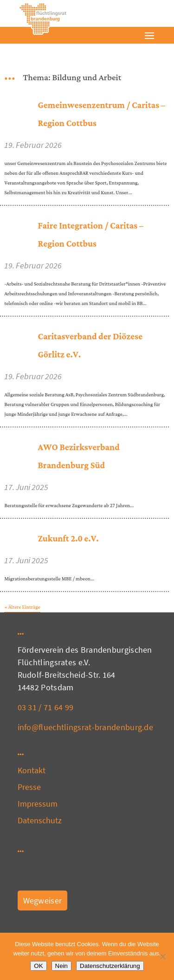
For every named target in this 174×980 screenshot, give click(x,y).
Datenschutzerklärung (110, 966)
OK (38, 966)
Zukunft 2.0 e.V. (68, 539)
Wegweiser (43, 900)
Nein (61, 966)
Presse (29, 787)
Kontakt (32, 770)
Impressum (38, 804)
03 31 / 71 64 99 (46, 707)
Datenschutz (40, 820)
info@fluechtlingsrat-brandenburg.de (86, 727)
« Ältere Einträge (22, 607)
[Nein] (162, 956)
